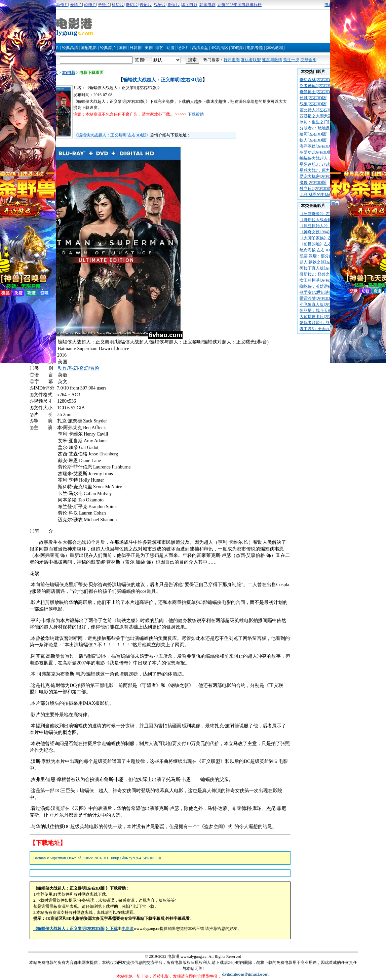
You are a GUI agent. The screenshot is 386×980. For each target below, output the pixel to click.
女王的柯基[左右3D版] (320, 280)
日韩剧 (136, 48)
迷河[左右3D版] (314, 134)
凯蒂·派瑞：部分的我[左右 (323, 256)
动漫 (170, 48)
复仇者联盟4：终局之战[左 (323, 323)
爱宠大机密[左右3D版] (320, 176)
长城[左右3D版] (314, 98)
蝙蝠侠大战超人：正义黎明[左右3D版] (163, 80)
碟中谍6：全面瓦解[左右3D (324, 329)
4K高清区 (220, 48)
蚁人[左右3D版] (314, 140)
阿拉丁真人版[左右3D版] (322, 268)
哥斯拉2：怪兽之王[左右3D (324, 274)
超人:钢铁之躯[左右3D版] (322, 262)
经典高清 (70, 48)
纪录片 (183, 48)
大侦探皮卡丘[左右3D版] (322, 317)
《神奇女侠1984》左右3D (322, 232)
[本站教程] (275, 48)
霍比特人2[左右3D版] (319, 110)
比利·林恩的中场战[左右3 (322, 195)
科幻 (73, 368)
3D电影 (238, 48)
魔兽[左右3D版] (314, 182)
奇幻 (84, 368)
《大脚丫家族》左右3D (320, 238)
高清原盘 (200, 48)
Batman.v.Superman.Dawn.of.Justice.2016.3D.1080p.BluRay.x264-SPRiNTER (97, 858)
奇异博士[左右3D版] (318, 92)
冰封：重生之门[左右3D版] (324, 122)
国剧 (123, 48)
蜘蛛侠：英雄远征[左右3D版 (325, 286)
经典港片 (108, 48)
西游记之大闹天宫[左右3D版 (325, 116)
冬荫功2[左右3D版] (317, 152)
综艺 (159, 48)
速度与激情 (272, 60)
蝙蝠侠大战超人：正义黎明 (324, 158)
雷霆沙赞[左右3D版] (318, 298)
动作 (63, 368)
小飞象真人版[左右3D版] (322, 304)
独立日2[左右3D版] (317, 189)
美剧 (149, 48)
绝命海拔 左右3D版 (317, 250)
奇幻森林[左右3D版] (318, 80)
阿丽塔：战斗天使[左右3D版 (325, 311)
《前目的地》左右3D (318, 244)
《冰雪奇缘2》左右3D (319, 214)
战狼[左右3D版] (314, 104)
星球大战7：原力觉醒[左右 (323, 170)
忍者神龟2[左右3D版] (319, 86)
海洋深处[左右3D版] (318, 146)
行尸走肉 (232, 60)
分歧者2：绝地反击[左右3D (324, 128)
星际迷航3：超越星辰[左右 (323, 164)
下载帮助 (196, 114)
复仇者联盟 (251, 60)
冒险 (95, 368)
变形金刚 (308, 60)
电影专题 (255, 48)
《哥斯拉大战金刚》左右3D (324, 220)
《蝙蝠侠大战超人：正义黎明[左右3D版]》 (112, 135)
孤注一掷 (291, 60)
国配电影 (89, 48)
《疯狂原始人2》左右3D (321, 226)
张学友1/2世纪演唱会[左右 (323, 292)
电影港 (128, 929)
